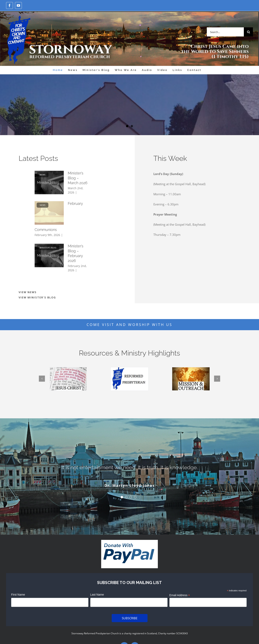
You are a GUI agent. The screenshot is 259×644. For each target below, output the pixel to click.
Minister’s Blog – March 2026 (78, 178)
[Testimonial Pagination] (122, 497)
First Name (18, 595)
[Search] (248, 32)
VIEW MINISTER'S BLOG (37, 297)
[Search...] (225, 32)
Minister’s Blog (48, 248)
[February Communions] (49, 213)
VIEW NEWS (28, 292)
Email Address (180, 596)
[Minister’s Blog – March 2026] (49, 183)
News (42, 175)
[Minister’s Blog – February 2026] (49, 255)
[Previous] (42, 379)
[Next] (217, 379)
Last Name (97, 595)
